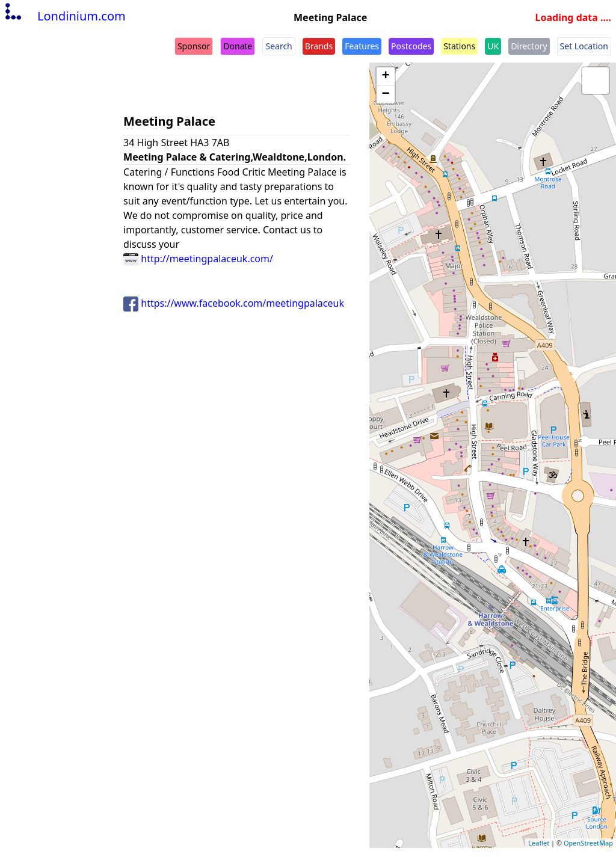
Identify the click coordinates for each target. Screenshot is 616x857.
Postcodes (411, 46)
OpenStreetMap (588, 843)
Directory (529, 46)
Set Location (584, 46)
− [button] (386, 94)
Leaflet (539, 843)
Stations (459, 46)
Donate (238, 46)
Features (362, 46)
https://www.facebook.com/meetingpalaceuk (234, 303)
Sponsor (194, 46)
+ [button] (386, 76)
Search (279, 46)
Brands (319, 46)
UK (493, 46)
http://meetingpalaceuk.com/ (198, 259)
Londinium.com (64, 16)
